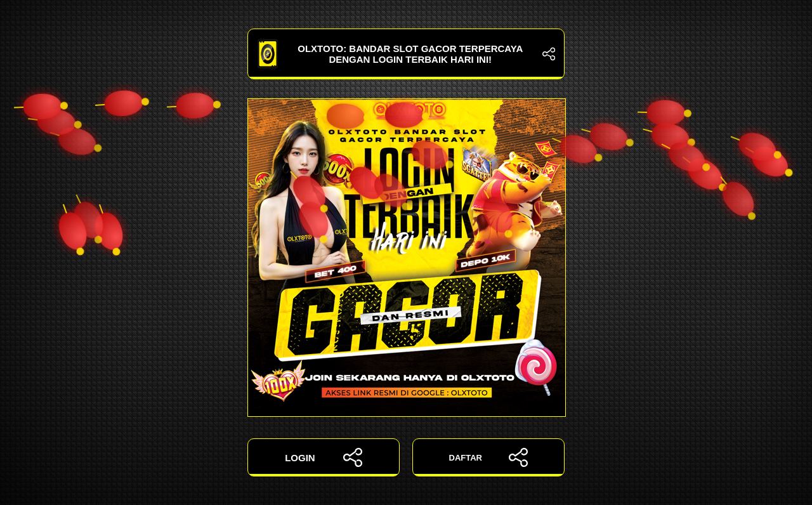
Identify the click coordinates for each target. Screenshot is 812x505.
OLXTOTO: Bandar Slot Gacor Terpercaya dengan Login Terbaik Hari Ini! (406, 54)
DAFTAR (489, 457)
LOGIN (324, 457)
